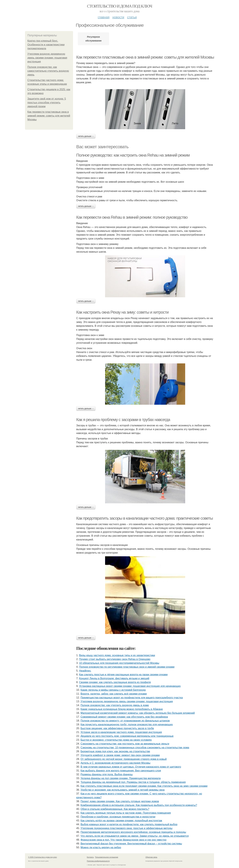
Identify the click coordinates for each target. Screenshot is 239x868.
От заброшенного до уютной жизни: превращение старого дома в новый (124, 759)
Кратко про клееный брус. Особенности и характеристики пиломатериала (46, 45)
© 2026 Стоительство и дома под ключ (43, 857)
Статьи (132, 17)
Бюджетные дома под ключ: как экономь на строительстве (115, 751)
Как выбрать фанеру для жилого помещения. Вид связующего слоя (121, 771)
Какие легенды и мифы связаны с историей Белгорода (113, 690)
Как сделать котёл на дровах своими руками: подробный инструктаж (121, 821)
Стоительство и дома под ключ (119, 6)
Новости (118, 17)
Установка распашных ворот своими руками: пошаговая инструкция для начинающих (130, 686)
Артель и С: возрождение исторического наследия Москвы (115, 763)
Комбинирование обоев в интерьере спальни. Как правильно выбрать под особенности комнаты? (139, 805)
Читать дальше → (86, 136)
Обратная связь (151, 857)
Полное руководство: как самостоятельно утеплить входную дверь (48, 71)
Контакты (90, 857)
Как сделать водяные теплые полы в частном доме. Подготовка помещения (126, 813)
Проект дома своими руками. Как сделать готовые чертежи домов (120, 801)
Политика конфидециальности (98, 861)
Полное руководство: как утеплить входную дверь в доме (115, 705)
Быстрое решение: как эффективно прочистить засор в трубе (117, 728)
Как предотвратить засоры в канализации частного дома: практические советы (145, 518)
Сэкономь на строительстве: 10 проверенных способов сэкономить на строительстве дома (135, 748)
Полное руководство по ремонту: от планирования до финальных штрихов (125, 721)
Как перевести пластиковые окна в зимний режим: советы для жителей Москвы (49, 116)
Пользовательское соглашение (107, 857)
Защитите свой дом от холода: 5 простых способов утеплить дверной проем (47, 103)
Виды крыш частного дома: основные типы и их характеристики (117, 655)
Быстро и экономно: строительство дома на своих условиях (116, 740)
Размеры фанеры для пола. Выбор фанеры (107, 774)
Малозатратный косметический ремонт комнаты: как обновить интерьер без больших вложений (138, 713)
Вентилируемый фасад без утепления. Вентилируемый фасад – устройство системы (131, 844)
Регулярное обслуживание (93, 39)
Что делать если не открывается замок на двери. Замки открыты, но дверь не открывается (135, 836)
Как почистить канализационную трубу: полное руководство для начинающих (127, 724)
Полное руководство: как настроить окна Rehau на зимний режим (133, 155)
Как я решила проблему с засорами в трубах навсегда (123, 420)
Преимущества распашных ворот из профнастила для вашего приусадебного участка (132, 698)
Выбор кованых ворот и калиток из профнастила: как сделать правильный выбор (129, 824)
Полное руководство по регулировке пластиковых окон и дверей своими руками (127, 667)
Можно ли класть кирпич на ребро (101, 847)
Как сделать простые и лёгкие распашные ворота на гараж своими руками (123, 675)
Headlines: (85, 671)
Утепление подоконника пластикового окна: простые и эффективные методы (127, 828)
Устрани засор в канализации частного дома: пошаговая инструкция (121, 732)
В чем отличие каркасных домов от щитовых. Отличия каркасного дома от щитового (131, 767)
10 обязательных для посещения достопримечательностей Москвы (119, 663)
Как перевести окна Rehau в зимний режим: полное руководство (132, 217)
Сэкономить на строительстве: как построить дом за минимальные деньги (125, 744)
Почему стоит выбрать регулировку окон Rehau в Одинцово (115, 659)
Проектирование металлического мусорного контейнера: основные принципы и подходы (133, 832)
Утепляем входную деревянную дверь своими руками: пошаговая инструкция (47, 58)
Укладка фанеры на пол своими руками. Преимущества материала (121, 778)
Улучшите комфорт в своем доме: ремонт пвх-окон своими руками (120, 755)
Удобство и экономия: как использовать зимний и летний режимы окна (123, 790)
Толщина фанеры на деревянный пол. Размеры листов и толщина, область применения (133, 782)
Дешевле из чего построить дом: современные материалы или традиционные (127, 736)
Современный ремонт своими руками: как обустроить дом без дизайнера (124, 717)
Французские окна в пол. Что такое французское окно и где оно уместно (124, 840)
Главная (104, 17)
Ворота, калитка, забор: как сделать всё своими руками (114, 694)
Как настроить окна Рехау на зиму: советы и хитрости (122, 312)
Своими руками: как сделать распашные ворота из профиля (115, 682)
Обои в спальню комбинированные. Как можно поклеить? (115, 809)
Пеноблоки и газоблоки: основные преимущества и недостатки (118, 817)
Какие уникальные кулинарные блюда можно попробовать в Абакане (122, 709)
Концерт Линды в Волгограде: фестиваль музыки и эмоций (114, 678)
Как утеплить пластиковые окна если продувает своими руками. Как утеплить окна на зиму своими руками (144, 786)
